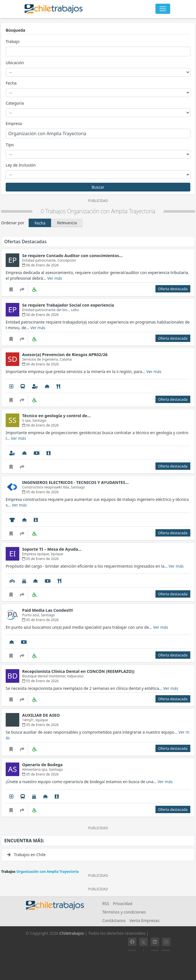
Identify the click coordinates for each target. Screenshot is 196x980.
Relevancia (67, 223)
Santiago (39, 420)
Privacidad (123, 903)
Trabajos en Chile (26, 855)
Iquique (57, 554)
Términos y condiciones (124, 912)
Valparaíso (75, 676)
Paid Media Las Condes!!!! (48, 610)
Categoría (15, 103)
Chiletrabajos (72, 933)
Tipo (10, 145)
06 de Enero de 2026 (40, 265)
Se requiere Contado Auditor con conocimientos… (72, 256)
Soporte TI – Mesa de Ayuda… (52, 549)
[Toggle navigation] (163, 9)
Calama (66, 359)
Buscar (98, 187)
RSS (106, 903)
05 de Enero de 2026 (40, 492)
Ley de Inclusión (21, 165)
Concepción (67, 260)
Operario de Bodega (42, 765)
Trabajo (13, 41)
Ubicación (15, 63)
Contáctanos (114, 920)
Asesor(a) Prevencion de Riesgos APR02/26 (65, 355)
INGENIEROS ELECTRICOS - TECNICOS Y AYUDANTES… (75, 482)
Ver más (55, 278)
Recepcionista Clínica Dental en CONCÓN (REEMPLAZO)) (78, 671)
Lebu (75, 310)
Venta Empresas (144, 920)
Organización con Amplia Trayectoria (111, 211)
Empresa (14, 123)
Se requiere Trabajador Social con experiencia (68, 305)
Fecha (11, 83)
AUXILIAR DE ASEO (41, 715)
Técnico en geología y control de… (56, 416)
